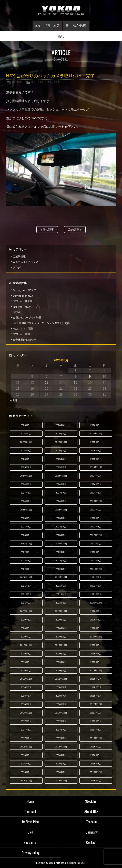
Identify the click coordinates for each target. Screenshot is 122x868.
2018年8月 (26, 687)
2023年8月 (26, 518)
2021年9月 (96, 577)
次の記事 (75, 230)
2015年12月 (96, 772)
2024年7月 (61, 484)
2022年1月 (61, 569)
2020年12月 (96, 603)
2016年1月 (61, 772)
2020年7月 (61, 620)
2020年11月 (26, 611)
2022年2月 (26, 569)
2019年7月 (61, 654)
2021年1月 (61, 603)
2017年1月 (61, 738)
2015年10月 (61, 781)
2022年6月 (96, 552)
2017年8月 (26, 721)
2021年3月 (96, 594)
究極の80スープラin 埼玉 (27, 318)
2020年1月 (61, 637)
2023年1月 (61, 535)
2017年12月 (96, 704)
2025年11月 (26, 442)
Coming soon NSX (23, 296)
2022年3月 (96, 561)
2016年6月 (96, 755)
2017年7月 (61, 721)
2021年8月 (26, 586)
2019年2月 (26, 671)
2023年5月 (26, 527)
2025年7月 (61, 451)
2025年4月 (61, 459)
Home (30, 801)
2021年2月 (26, 603)
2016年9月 (96, 747)
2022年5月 (26, 561)
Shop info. (30, 842)
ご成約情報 (19, 256)
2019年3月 (96, 662)
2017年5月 (26, 730)
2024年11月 (26, 476)
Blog (30, 832)
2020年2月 (26, 637)
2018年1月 (61, 704)
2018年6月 (96, 687)
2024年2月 (26, 501)
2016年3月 (96, 764)
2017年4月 (61, 730)
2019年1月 (61, 671)
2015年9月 (96, 781)
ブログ (57, 82)
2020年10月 (61, 611)
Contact (91, 842)
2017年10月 (61, 713)
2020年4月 (61, 628)
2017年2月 (26, 738)
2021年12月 (96, 569)
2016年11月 (26, 747)
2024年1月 (61, 501)
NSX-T (17, 312)
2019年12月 (96, 637)
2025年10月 (61, 442)
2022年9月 (96, 544)
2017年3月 (96, 730)
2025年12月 (96, 434)
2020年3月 (96, 628)
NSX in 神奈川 (23, 301)
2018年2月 (26, 704)
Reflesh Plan (30, 822)
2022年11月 (26, 544)
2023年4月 (61, 527)
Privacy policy (30, 852)
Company (91, 832)
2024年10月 (61, 476)
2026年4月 (61, 425)
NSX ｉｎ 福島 (23, 329)
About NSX (91, 811)
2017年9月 (96, 713)
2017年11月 (26, 713)
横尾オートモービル (61, 10)
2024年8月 (26, 484)
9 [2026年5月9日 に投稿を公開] (90, 377)
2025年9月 (96, 442)
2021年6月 (96, 586)
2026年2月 (26, 434)
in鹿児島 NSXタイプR (26, 307)
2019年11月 (26, 645)
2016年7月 (61, 755)
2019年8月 (26, 654)
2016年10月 (61, 747)
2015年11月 (26, 781)
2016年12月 (96, 738)
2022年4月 (61, 561)
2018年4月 (61, 696)
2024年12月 (96, 467)
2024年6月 (96, 484)
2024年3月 (96, 493)
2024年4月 (61, 493)
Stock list (91, 801)
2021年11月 (26, 577)
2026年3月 (96, 425)
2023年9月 (96, 510)
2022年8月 (26, 552)
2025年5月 (26, 459)
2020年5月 (26, 628)
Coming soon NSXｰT (24, 290)
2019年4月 (61, 662)
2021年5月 (26, 594)
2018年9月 (96, 679)
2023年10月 (61, 510)
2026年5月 (26, 425)
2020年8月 (26, 620)
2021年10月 (61, 577)
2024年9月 (96, 476)
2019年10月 (61, 645)
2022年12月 (96, 535)
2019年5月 (26, 662)
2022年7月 (61, 552)
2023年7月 (61, 518)
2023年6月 (96, 518)
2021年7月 (61, 586)
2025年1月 (61, 467)
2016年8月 (26, 755)
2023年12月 (96, 501)
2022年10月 (61, 544)
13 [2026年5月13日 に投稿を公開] (47, 382)
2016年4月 (61, 764)
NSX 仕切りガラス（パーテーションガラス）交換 (41, 323)
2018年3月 (96, 696)
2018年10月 (61, 679)
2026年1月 (61, 434)
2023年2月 (26, 535)
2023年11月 (26, 510)
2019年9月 (96, 645)
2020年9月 (96, 611)
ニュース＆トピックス (42, 82)
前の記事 (47, 230)
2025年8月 (26, 451)
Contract (30, 811)
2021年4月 (61, 594)
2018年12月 (96, 671)
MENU (61, 36)
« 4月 (14, 400)
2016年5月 (26, 764)
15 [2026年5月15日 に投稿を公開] (75, 382)
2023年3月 (96, 527)
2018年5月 (26, 696)
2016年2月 (26, 772)
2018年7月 (61, 687)
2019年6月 (96, 654)
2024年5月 (26, 493)
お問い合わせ (38, 26)
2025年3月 (96, 459)
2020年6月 (96, 620)
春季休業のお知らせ (24, 340)
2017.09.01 (17, 82)
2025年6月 (96, 451)
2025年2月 (26, 467)
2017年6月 (96, 721)
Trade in (91, 822)
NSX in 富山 (21, 334)
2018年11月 (26, 679)
